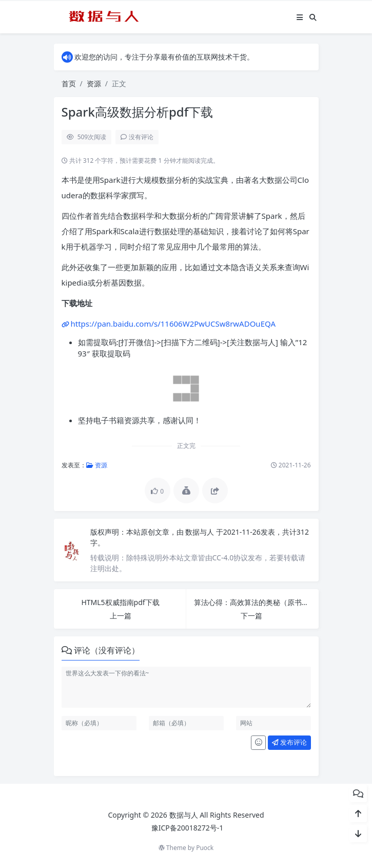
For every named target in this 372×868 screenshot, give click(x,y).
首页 (69, 83)
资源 (94, 83)
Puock (205, 848)
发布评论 (289, 742)
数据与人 (201, 532)
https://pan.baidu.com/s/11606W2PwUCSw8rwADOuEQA (173, 324)
